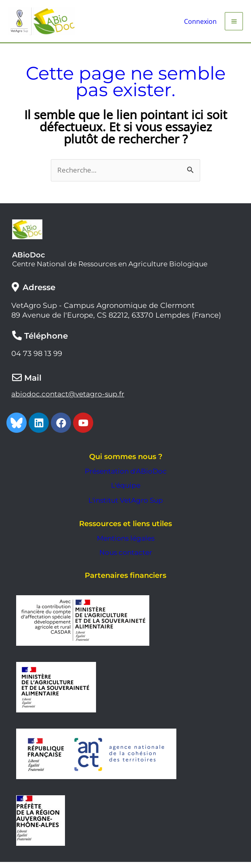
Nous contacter (126, 558)
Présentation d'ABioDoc (126, 477)
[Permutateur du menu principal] (234, 24)
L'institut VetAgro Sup (126, 506)
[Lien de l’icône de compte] (199, 24)
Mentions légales (126, 544)
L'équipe (126, 492)
